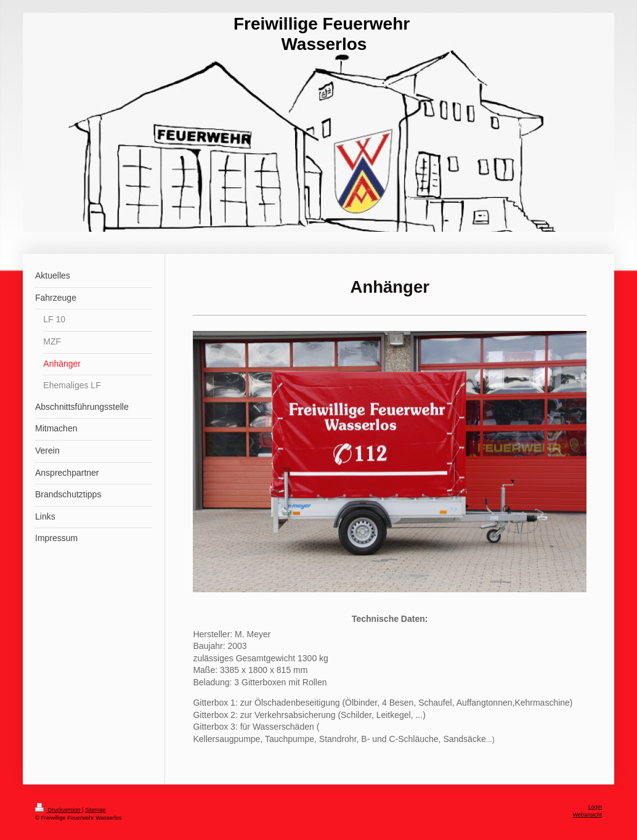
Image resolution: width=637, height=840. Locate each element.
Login (595, 807)
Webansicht (587, 815)
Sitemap (95, 810)
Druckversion (59, 810)
